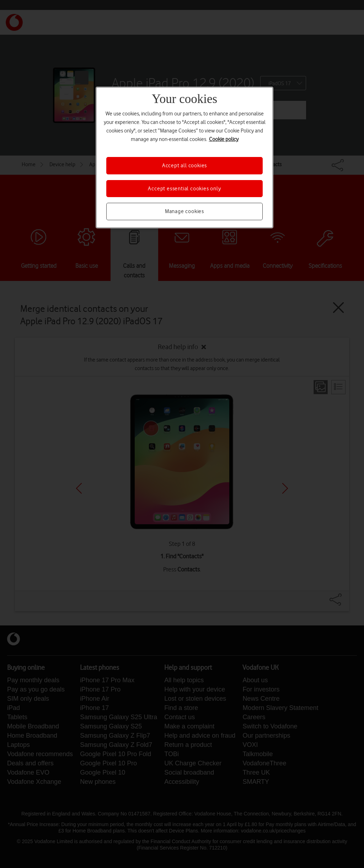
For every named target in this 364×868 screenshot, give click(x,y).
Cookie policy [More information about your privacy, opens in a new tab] (224, 139)
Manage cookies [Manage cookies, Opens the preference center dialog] (184, 211)
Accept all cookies (184, 166)
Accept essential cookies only (184, 189)
